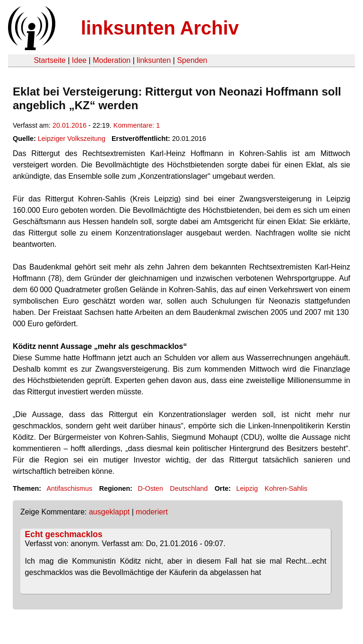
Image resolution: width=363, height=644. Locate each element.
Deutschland (189, 488)
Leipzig (247, 488)
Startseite (50, 60)
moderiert (152, 512)
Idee (79, 60)
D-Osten (151, 488)
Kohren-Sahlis (286, 488)
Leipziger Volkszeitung (72, 139)
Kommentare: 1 (137, 125)
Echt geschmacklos (64, 534)
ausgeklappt (109, 512)
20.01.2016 (69, 125)
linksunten (154, 60)
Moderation (112, 60)
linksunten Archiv (160, 28)
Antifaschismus (69, 488)
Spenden (192, 60)
